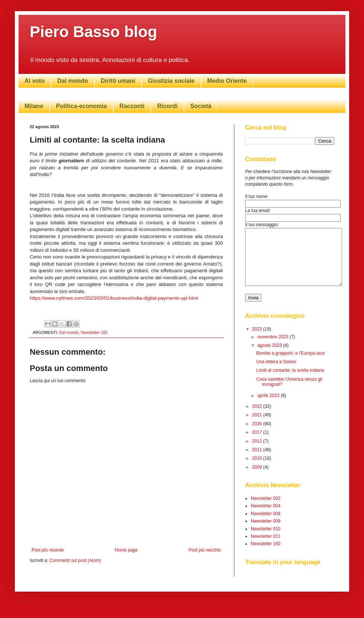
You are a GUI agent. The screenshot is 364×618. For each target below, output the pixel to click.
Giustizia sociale (171, 81)
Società (201, 106)
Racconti (132, 106)
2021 (258, 426)
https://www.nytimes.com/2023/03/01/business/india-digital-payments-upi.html (114, 298)
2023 (258, 340)
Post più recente (48, 550)
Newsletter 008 (266, 525)
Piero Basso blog (93, 32)
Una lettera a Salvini (276, 373)
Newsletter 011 (266, 547)
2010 (258, 469)
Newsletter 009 (266, 532)
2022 (258, 417)
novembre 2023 (274, 348)
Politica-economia (82, 106)
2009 (258, 478)
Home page (126, 550)
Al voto (35, 81)
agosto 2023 (270, 357)
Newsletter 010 (266, 540)
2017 (258, 443)
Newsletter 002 (266, 510)
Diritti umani (118, 81)
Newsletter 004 (266, 517)
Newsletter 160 (266, 555)
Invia (253, 309)
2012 (258, 452)
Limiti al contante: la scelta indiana (290, 381)
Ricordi (167, 106)
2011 (258, 461)
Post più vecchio (205, 550)
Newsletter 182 (94, 332)
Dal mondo (73, 81)
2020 (258, 435)
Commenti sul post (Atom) (75, 560)
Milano (34, 106)
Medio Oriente (227, 81)
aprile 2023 (269, 407)
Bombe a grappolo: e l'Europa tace (290, 364)
